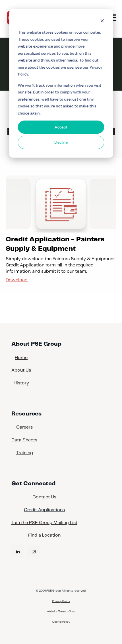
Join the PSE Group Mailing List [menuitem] (44, 523)
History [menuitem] (21, 383)
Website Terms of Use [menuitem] (61, 612)
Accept (61, 127)
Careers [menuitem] (24, 427)
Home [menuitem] (21, 358)
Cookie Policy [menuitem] (61, 622)
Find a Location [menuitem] (44, 535)
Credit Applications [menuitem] (44, 510)
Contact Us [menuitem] (44, 497)
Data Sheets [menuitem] (24, 440)
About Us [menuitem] (21, 370)
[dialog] (61, 83)
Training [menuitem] (24, 453)
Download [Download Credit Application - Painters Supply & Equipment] (17, 280)
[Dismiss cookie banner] (102, 22)
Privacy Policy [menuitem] (61, 601)
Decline (61, 142)
